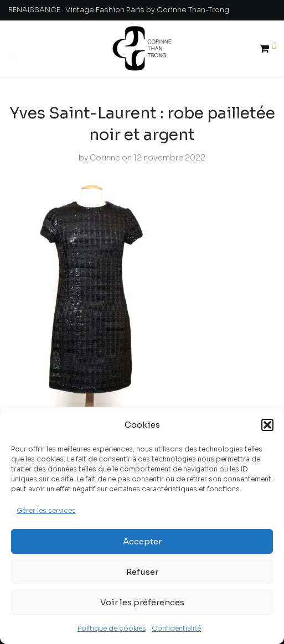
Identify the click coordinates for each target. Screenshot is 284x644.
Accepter (142, 541)
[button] (267, 425)
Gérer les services (46, 510)
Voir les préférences (142, 602)
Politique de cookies (112, 628)
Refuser (142, 572)
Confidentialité (176, 628)
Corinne (105, 158)
